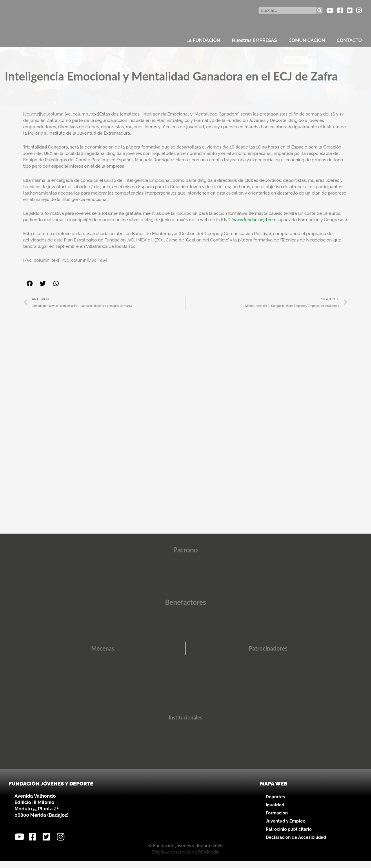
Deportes (275, 804)
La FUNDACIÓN (203, 40)
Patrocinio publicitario (289, 836)
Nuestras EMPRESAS (254, 40)
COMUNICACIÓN (307, 40)
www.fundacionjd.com (255, 220)
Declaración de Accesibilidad (296, 844)
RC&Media (209, 859)
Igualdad (275, 812)
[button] (30, 290)
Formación (277, 820)
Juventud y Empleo (286, 828)
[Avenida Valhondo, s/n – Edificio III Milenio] (185, 816)
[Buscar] (319, 10)
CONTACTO (349, 40)
